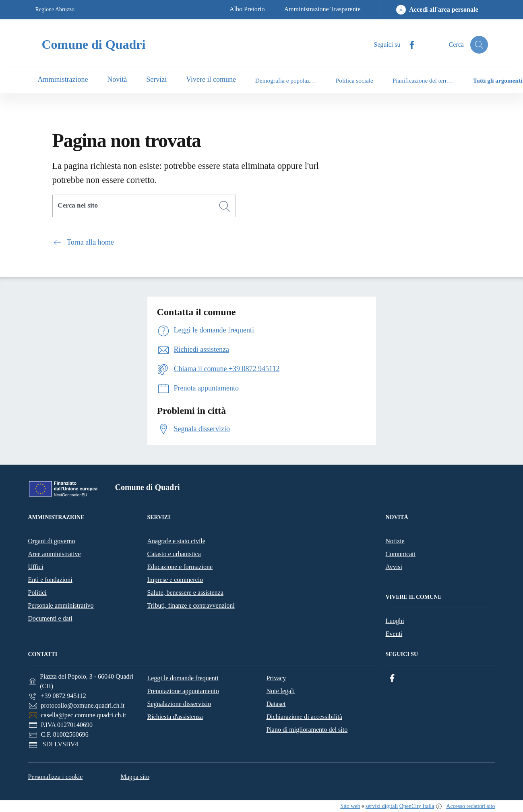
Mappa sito (135, 777)
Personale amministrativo (61, 605)
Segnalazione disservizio (179, 704)
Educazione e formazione (180, 567)
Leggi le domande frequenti (183, 678)
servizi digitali (382, 806)
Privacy (276, 678)
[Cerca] (225, 206)
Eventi (394, 634)
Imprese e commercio (175, 580)
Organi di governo (52, 541)
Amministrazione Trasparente (322, 9)
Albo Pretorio (247, 9)
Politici (37, 593)
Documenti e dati (50, 618)
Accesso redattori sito (470, 806)
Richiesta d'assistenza (175, 717)
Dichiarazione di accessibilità (304, 717)
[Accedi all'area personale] (437, 10)
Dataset (276, 704)
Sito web (350, 806)
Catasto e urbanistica (174, 554)
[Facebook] (392, 678)
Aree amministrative (55, 554)
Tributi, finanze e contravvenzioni (191, 605)
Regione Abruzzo (55, 9)
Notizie (395, 541)
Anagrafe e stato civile (176, 541)
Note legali (280, 691)
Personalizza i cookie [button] (56, 777)
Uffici (36, 567)
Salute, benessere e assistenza (185, 593)
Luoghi (395, 621)
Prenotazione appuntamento (183, 691)
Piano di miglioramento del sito (307, 730)
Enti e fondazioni (50, 580)
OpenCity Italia (417, 806)
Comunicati (401, 554)
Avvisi (394, 567)
